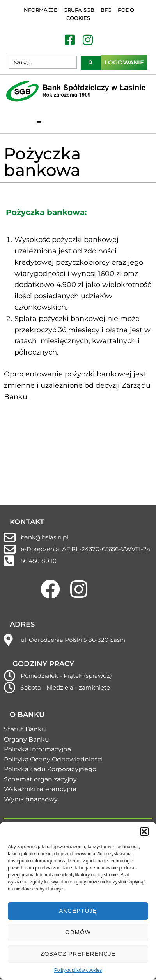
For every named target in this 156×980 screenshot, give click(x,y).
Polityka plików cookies (78, 970)
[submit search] (91, 63)
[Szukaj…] (43, 62)
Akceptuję (78, 911)
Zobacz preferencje (78, 954)
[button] (144, 831)
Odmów (78, 932)
